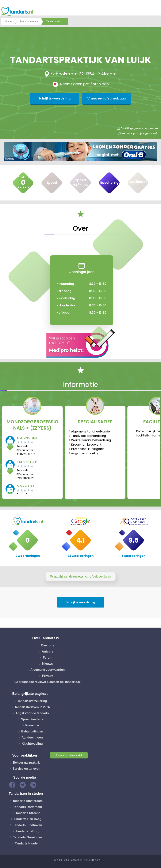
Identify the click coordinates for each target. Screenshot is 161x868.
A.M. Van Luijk (27, 438)
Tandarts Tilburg (28, 831)
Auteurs (48, 651)
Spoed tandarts (32, 719)
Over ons (47, 645)
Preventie (32, 725)
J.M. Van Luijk (27, 462)
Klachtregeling (32, 744)
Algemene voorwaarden (48, 670)
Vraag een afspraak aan (99, 98)
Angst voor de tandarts (32, 713)
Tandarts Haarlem (28, 843)
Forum (48, 658)
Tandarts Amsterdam (28, 801)
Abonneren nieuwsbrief (69, 755)
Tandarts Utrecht (28, 813)
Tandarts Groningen (28, 837)
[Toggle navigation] (156, 12)
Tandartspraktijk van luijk (57, 22)
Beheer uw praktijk (26, 763)
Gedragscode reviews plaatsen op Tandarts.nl (48, 682)
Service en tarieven (26, 769)
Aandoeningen (32, 737)
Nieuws (48, 664)
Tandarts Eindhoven (28, 825)
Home (8, 22)
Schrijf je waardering (62, 98)
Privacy (48, 676)
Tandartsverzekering (32, 701)
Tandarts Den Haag (28, 819)
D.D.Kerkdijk (26, 486)
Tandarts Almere (29, 22)
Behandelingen (32, 731)
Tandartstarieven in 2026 (32, 707)
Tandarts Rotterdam (28, 807)
